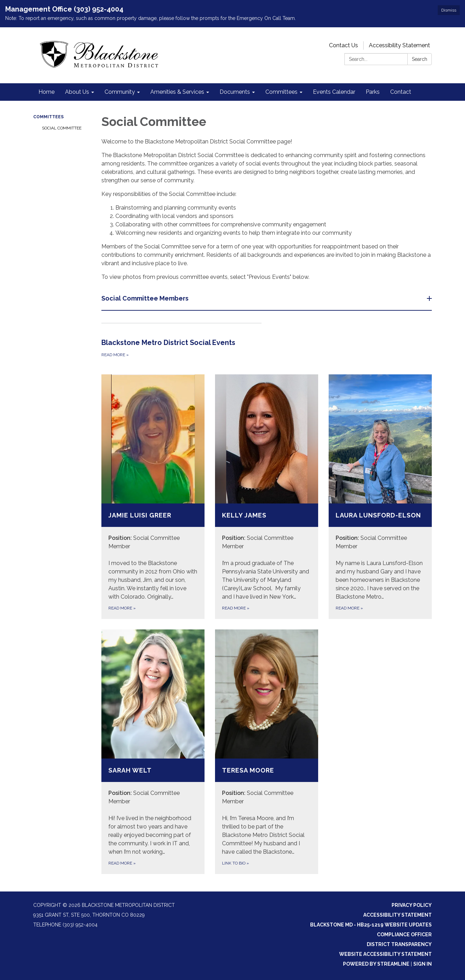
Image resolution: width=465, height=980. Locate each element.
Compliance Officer (404, 935)
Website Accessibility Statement (385, 954)
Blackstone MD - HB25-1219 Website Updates (371, 925)
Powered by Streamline (376, 964)
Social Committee (62, 128)
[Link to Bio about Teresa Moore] (267, 752)
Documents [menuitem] (235, 92)
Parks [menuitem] (373, 92)
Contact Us (344, 45)
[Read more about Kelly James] (267, 497)
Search (420, 59)
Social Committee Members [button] (146, 298)
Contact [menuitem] (401, 92)
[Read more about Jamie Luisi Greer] (153, 497)
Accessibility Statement (399, 45)
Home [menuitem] (46, 92)
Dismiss (449, 10)
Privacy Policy (412, 905)
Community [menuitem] (120, 92)
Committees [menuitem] (281, 92)
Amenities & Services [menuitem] (177, 92)
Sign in (423, 964)
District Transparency (399, 944)
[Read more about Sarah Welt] (153, 752)
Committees (48, 117)
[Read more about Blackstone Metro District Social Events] (181, 341)
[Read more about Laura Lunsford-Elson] (380, 497)
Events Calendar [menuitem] (334, 92)
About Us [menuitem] (77, 92)
